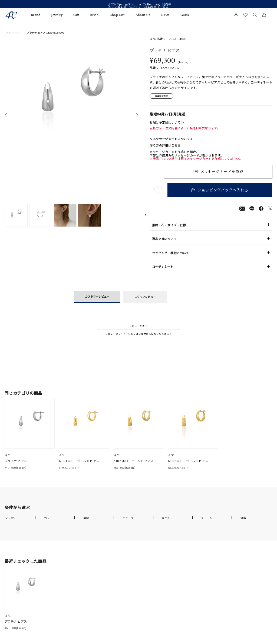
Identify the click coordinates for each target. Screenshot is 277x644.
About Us (143, 15)
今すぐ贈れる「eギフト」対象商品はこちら (138, 7)
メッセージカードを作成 (222, 172)
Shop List (118, 15)
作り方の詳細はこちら (165, 146)
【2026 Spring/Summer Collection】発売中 (139, 4)
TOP (8, 33)
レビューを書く (138, 326)
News (165, 15)
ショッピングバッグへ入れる (220, 190)
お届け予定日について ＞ (167, 123)
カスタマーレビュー (97, 297)
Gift (76, 15)
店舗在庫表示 (163, 96)
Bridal (95, 15)
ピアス (19, 33)
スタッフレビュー (145, 297)
